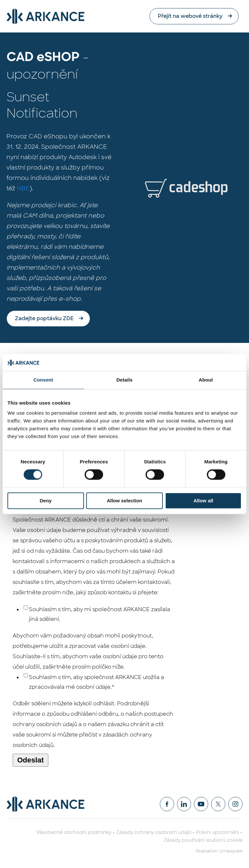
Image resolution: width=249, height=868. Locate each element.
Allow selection (124, 501)
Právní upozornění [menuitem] (218, 832)
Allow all (203, 501)
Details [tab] (124, 380)
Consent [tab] (43, 380)
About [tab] (206, 380)
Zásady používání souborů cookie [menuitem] (203, 840)
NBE (23, 188)
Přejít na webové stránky (194, 16)
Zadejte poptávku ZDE (44, 318)
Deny (46, 501)
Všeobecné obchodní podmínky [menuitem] (74, 832)
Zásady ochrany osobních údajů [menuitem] (154, 832)
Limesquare (231, 851)
